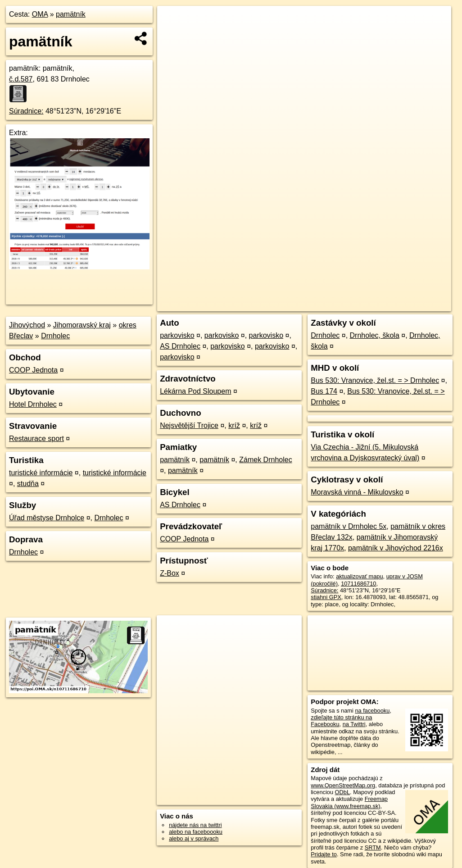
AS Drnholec (180, 346)
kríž (234, 425)
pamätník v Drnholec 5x (349, 526)
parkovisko (177, 335)
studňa (28, 484)
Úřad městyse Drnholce (47, 518)
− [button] (173, 35)
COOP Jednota (33, 370)
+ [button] (173, 21)
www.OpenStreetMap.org (343, 785)
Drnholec (55, 336)
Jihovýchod (27, 325)
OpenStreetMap (293, 304)
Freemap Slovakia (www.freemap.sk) (349, 802)
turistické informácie (41, 473)
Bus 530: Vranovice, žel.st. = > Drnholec (375, 380)
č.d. (21, 79)
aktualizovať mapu (359, 576)
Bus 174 (324, 391)
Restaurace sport (36, 439)
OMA (40, 14)
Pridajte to (324, 854)
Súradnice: (26, 111)
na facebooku (372, 711)
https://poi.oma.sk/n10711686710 (409, 304)
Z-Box (170, 573)
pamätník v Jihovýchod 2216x (396, 548)
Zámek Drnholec (265, 460)
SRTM (373, 848)
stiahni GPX (326, 597)
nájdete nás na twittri (195, 825)
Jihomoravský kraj (82, 325)
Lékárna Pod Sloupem (195, 391)
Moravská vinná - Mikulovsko (357, 492)
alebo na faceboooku (196, 832)
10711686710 (358, 584)
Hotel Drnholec (33, 404)
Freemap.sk (340, 304)
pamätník (71, 14)
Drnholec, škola (375, 335)
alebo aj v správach (194, 838)
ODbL (342, 792)
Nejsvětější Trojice (189, 425)
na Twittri (354, 724)
